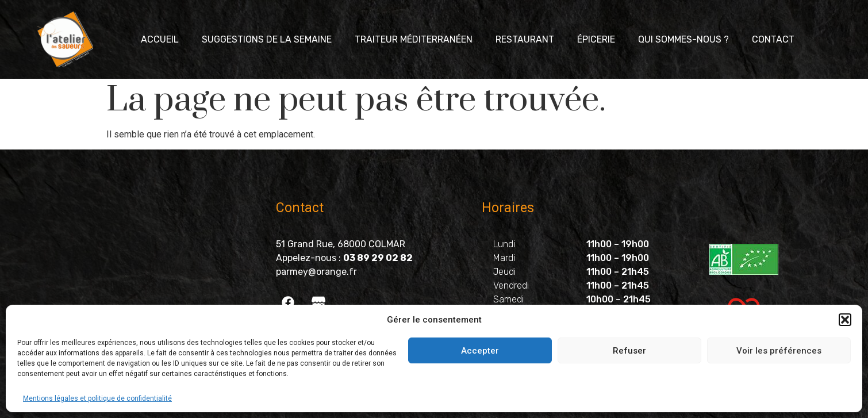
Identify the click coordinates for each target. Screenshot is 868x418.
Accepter (480, 351)
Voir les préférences (779, 351)
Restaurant (525, 39)
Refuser (629, 351)
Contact (773, 39)
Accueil (160, 39)
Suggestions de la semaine (267, 39)
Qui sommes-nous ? (683, 39)
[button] (845, 320)
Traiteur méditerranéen (414, 39)
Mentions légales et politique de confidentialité (97, 398)
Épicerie (596, 39)
